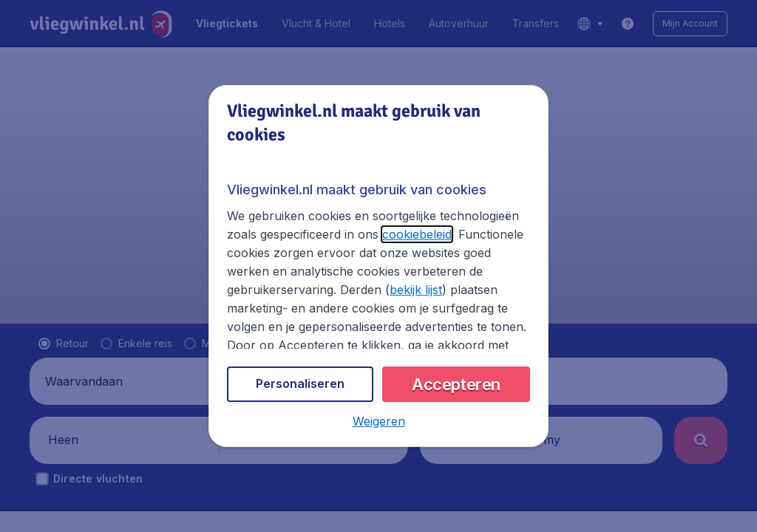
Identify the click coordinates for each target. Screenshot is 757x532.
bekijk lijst (298, 294)
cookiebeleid (405, 238)
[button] (378, 422)
